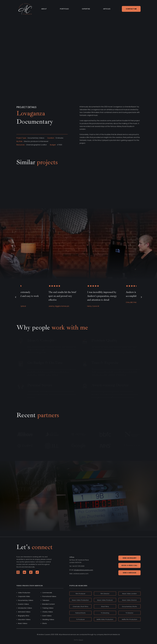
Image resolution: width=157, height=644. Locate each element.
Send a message (129, 573)
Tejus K (81, 640)
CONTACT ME (131, 9)
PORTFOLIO (64, 9)
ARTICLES (107, 9)
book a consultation (29, 254)
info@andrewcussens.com (83, 570)
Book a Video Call (129, 565)
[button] (16, 297)
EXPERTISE (86, 9)
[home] (25, 9)
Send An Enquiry (129, 558)
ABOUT (44, 9)
